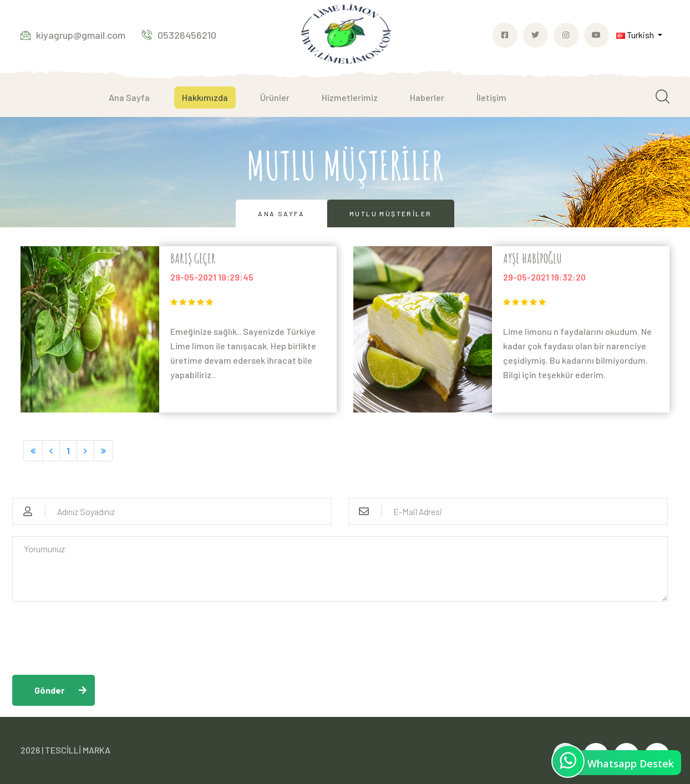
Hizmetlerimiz (350, 97)
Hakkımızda (205, 97)
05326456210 (179, 35)
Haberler (427, 97)
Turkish (636, 35)
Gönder (49, 690)
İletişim (491, 97)
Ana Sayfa (129, 97)
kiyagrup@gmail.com (73, 35)
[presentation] (97, 634)
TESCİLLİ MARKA (78, 750)
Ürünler (275, 97)
